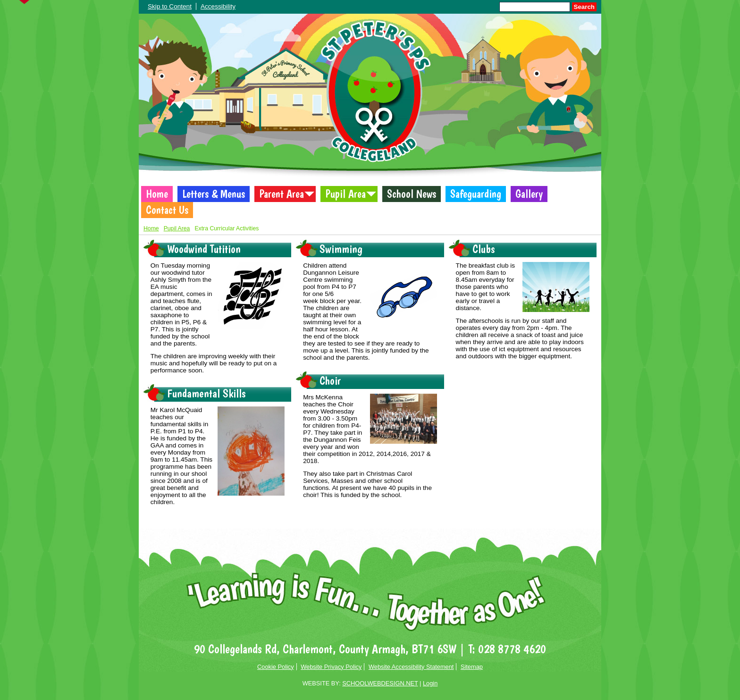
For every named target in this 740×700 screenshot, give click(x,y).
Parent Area (282, 194)
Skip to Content (170, 6)
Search (584, 7)
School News (412, 194)
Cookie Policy (276, 667)
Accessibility (218, 6)
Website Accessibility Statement (411, 667)
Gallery (529, 194)
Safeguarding (476, 194)
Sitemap (472, 667)
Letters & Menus (214, 194)
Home (157, 194)
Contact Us (167, 210)
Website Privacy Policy (331, 667)
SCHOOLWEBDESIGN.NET (380, 683)
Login (430, 683)
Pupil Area (345, 194)
